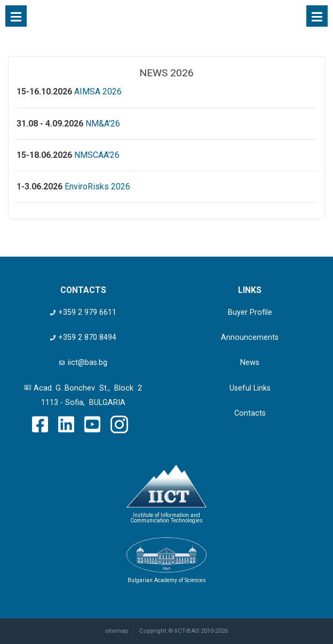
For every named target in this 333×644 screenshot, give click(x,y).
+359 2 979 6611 (83, 312)
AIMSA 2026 (98, 92)
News (250, 363)
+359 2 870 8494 (83, 337)
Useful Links (250, 388)
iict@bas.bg (83, 363)
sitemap (117, 631)
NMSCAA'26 (97, 155)
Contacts (250, 413)
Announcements (250, 337)
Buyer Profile (250, 312)
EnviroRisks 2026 (97, 186)
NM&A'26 (103, 124)
